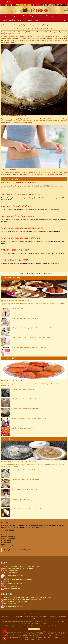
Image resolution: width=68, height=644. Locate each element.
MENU (7, 2)
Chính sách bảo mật (7, 540)
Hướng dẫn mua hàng (7, 535)
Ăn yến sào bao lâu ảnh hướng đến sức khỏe (16, 300)
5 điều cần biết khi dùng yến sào (15, 250)
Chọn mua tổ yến (9, 358)
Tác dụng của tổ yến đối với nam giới (18, 216)
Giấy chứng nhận (51, 16)
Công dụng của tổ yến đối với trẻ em (18, 206)
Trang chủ (6, 16)
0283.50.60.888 (13, 604)
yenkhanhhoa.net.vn (18, 617)
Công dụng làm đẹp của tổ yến (15, 260)
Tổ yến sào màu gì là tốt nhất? (12, 381)
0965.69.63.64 (10, 584)
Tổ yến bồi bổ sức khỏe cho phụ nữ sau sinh (21, 238)
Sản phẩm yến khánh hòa (19, 16)
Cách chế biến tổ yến (9, 20)
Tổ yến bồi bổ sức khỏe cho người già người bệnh (23, 228)
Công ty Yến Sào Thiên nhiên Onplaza (17, 550)
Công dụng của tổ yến (36, 16)
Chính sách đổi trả (6, 542)
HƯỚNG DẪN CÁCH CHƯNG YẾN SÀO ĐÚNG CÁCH (19, 462)
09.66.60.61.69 (10, 570)
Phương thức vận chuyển (8, 539)
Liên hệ (37, 20)
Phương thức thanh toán (8, 537)
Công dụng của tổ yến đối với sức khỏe (19, 183)
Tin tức (20, 20)
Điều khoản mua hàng (7, 533)
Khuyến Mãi (29, 20)
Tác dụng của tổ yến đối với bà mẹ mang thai (21, 194)
